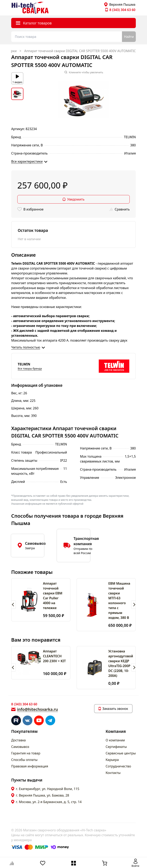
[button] (14, 605)
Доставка (19, 740)
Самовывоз (20, 747)
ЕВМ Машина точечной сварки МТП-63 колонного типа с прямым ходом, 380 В (119, 601)
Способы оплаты (24, 760)
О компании (115, 740)
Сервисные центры (121, 753)
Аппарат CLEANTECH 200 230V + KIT (54, 656)
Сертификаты (116, 747)
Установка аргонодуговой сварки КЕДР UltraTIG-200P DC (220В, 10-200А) (121, 663)
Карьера (112, 760)
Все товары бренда (30, 368)
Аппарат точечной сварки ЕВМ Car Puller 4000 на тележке (53, 596)
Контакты (113, 773)
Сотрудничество (118, 766)
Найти (129, 37)
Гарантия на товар (26, 753)
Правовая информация (30, 766)
